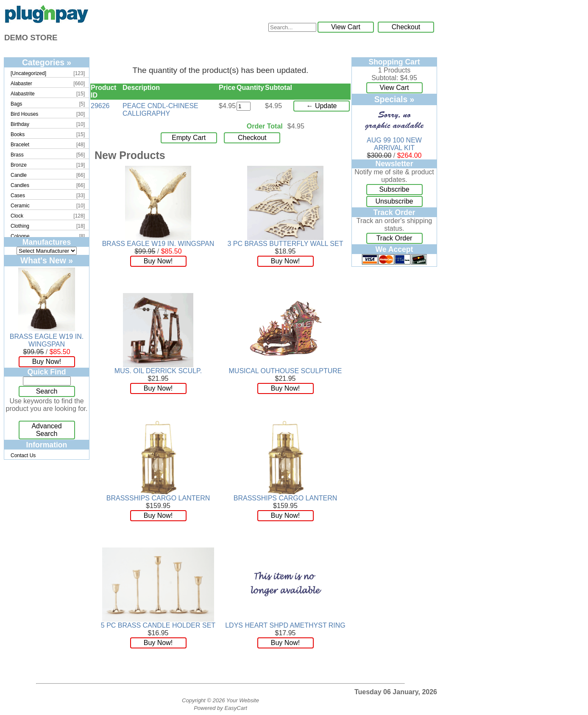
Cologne (20, 236)
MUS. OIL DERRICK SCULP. (158, 371)
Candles (20, 185)
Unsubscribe (394, 201)
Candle (19, 175)
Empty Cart (189, 138)
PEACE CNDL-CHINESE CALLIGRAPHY (160, 110)
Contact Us (23, 455)
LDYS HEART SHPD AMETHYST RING (285, 625)
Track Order (394, 238)
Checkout (406, 27)
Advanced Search (46, 430)
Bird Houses (24, 114)
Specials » (394, 99)
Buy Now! (47, 362)
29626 (100, 106)
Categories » (47, 62)
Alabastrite (23, 94)
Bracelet (20, 145)
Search (47, 391)
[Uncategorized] (28, 73)
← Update (321, 106)
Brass (17, 155)
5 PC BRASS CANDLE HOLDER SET (158, 625)
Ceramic (20, 206)
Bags (16, 104)
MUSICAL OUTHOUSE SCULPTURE (286, 371)
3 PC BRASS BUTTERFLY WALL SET (286, 244)
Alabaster (21, 84)
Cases (18, 196)
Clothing (20, 226)
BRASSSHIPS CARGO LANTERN (158, 498)
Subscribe (394, 189)
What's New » (47, 260)
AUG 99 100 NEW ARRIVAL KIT (394, 144)
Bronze (19, 165)
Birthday (20, 124)
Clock (17, 216)
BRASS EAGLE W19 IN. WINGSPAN (47, 340)
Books (18, 134)
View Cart (346, 27)
